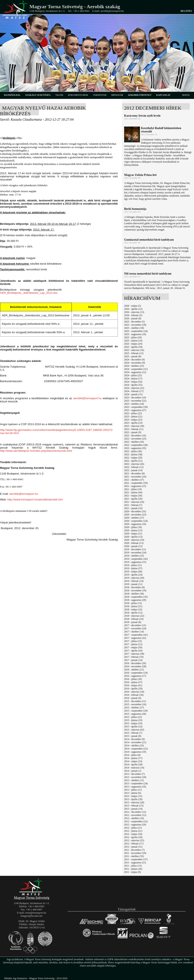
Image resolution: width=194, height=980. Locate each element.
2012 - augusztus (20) (135, 825)
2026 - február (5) (133, 315)
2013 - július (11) (133, 790)
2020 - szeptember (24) (136, 521)
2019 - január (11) (133, 584)
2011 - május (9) (132, 872)
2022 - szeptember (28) (136, 445)
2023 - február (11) (134, 429)
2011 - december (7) (134, 850)
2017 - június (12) (133, 644)
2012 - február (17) (134, 844)
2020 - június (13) (133, 530)
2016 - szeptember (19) (136, 673)
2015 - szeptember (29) (136, 711)
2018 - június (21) (133, 606)
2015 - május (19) (133, 723)
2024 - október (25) (134, 366)
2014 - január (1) (133, 771)
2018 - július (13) (133, 603)
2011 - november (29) (135, 853)
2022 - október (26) (134, 442)
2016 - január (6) (133, 698)
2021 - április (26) (133, 499)
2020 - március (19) (134, 540)
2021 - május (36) (133, 496)
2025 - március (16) (134, 350)
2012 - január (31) (133, 847)
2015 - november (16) (135, 704)
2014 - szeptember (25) (136, 749)
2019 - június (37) (133, 568)
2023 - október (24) (134, 404)
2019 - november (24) (135, 553)
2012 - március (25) (134, 840)
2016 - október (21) (134, 670)
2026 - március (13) (134, 312)
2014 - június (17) (133, 758)
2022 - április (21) (133, 461)
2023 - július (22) (133, 413)
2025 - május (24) (133, 344)
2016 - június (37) (133, 682)
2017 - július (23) (133, 641)
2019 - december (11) (135, 549)
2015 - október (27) (134, 708)
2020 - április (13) (133, 537)
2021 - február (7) (133, 505)
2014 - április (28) (133, 764)
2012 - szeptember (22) (136, 821)
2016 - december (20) (135, 663)
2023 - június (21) (133, 417)
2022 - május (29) (133, 458)
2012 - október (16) (134, 818)
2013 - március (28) (134, 802)
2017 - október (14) (134, 632)
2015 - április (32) (133, 727)
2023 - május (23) (133, 420)
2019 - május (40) (133, 572)
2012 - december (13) (135, 812)
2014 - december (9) (134, 739)
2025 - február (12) (134, 353)
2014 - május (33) (133, 761)
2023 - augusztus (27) (135, 410)
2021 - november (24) (135, 477)
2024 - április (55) (133, 385)
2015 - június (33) (133, 720)
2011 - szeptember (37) (136, 859)
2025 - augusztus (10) (135, 334)
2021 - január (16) (133, 508)
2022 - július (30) (133, 451)
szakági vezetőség (38, 95)
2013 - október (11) (134, 780)
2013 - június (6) (133, 793)
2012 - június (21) (133, 831)
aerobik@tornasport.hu (88, 398)
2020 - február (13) (134, 543)
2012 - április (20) (133, 837)
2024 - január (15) (133, 394)
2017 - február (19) (134, 657)
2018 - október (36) (134, 594)
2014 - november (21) (135, 742)
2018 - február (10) (134, 619)
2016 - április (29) (133, 689)
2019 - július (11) (133, 565)
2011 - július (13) (133, 866)
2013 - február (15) (134, 806)
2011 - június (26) (133, 869)
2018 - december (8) (134, 587)
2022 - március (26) (134, 464)
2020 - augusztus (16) (135, 524)
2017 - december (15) (135, 625)
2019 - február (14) (134, 581)
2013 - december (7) (134, 774)
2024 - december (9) (134, 360)
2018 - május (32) (133, 609)
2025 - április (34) (133, 347)
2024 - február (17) (134, 391)
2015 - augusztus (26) (135, 714)
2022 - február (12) (134, 467)
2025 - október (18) (134, 328)
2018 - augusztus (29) (135, 600)
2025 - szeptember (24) (136, 331)
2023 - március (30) (134, 426)
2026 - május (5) (133, 306)
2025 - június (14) (133, 341)
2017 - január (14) (133, 660)
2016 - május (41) (133, 685)
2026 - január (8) (133, 318)
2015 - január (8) (133, 736)
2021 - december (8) (134, 473)
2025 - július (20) (133, 337)
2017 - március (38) (134, 654)
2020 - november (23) (135, 515)
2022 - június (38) (133, 454)
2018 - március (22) (134, 616)
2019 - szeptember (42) (136, 559)
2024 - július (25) (133, 375)
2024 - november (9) (135, 363)
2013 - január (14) (133, 809)
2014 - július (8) (132, 755)
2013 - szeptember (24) (136, 783)
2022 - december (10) (135, 435)
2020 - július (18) (133, 527)
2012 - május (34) (133, 834)
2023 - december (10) (135, 398)
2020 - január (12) (133, 546)
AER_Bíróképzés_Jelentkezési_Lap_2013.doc (29, 293)
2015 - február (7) (133, 733)
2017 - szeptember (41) (136, 635)
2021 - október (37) (134, 480)
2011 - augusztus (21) (135, 863)
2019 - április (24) (133, 575)
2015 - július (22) (133, 717)
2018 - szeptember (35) (136, 597)
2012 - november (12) (135, 815)
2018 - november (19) (135, 590)
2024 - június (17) (133, 379)
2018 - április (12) (133, 613)
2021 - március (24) (134, 502)
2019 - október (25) (134, 556)
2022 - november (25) (135, 439)
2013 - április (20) (133, 799)
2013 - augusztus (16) (135, 787)
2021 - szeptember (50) (136, 483)
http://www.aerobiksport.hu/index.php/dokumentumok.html (36, 451)
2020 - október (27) (134, 518)
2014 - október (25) (134, 745)
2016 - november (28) (135, 666)
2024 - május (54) (133, 382)
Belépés (186, 11)
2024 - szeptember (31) (136, 369)
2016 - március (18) (134, 692)
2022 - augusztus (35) (135, 448)
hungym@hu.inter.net (32, 916)
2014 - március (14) (134, 768)
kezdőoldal (12, 95)
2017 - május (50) (133, 647)
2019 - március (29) (134, 578)
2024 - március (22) (134, 388)
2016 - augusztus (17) (135, 676)
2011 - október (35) (134, 856)
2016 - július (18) (133, 679)
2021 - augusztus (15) (135, 486)
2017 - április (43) (133, 651)
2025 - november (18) (135, 325)
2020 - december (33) (135, 511)
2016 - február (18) (134, 695)
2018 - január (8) (133, 622)
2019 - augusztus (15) (135, 562)
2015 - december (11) (135, 701)
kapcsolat (163, 95)
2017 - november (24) (135, 628)
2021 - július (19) (133, 489)
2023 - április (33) (133, 423)
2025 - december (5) (134, 322)
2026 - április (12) (133, 309)
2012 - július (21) (133, 828)
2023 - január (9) (133, 432)
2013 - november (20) (135, 777)
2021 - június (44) (133, 492)
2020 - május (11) (133, 534)
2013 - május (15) (133, 796)
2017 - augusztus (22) (135, 638)
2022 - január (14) (133, 470)
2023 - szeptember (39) (136, 407)
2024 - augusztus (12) (135, 372)
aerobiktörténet (140, 95)
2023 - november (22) (135, 401)
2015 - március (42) (134, 730)
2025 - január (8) (133, 356)
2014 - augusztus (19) (135, 752)
